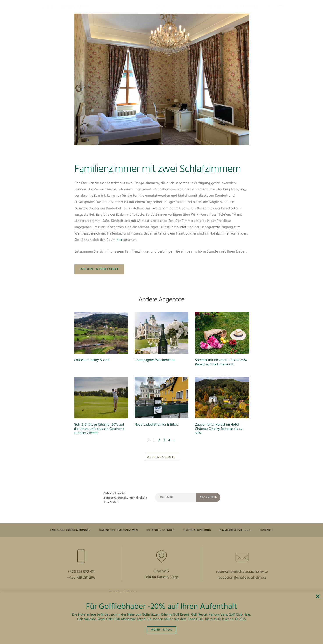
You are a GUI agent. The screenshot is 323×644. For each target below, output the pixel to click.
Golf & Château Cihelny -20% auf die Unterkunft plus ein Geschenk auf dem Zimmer (99, 429)
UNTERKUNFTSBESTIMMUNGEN (75, 531)
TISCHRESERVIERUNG (213, 531)
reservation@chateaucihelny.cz (242, 583)
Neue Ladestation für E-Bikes (156, 425)
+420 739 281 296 (81, 589)
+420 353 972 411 (81, 583)
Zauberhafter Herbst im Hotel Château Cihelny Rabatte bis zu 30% (219, 429)
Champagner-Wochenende (155, 360)
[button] (48, 7)
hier (120, 240)
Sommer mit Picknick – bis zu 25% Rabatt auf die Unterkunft (221, 362)
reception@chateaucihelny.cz (242, 589)
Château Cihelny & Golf (92, 360)
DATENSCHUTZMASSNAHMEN (128, 531)
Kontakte (161, 541)
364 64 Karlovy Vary (161, 588)
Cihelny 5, (161, 582)
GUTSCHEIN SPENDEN (174, 531)
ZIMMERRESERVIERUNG (253, 531)
